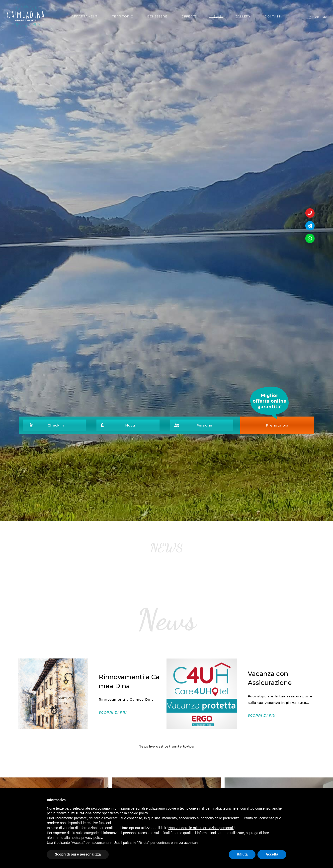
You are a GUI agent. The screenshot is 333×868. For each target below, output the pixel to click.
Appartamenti (85, 16)
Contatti (273, 16)
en (317, 17)
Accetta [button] (272, 854)
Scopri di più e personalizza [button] (78, 854)
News (217, 16)
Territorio (123, 16)
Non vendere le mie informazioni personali (201, 828)
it (310, 17)
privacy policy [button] (92, 838)
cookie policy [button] (138, 813)
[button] (58, 425)
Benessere (157, 16)
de (325, 17)
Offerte (189, 16)
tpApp (189, 746)
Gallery (243, 16)
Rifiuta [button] (242, 854)
